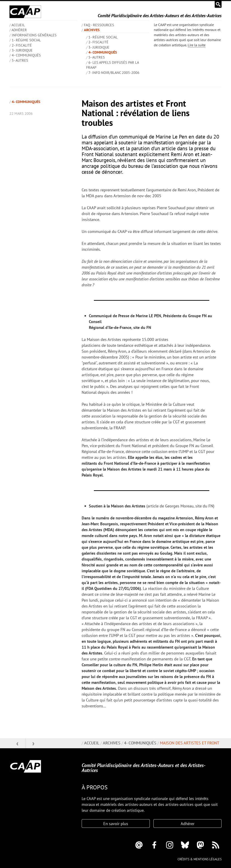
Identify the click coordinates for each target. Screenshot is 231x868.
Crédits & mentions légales (200, 859)
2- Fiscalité (22, 45)
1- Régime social (26, 40)
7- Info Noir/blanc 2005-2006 (114, 73)
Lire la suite (197, 45)
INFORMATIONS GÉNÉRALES (34, 35)
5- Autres (20, 60)
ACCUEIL (18, 25)
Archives (92, 30)
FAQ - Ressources (99, 25)
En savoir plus (116, 824)
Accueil (92, 743)
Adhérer (19, 30)
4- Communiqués (26, 55)
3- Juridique (22, 50)
